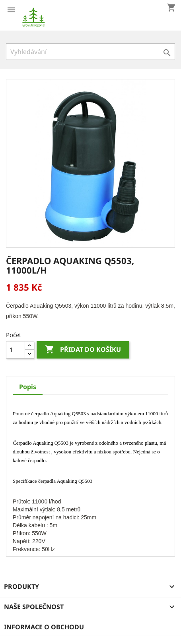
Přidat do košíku (83, 350)
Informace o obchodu (44, 627)
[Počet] (16, 350)
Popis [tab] (28, 387)
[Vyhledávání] (90, 52)
